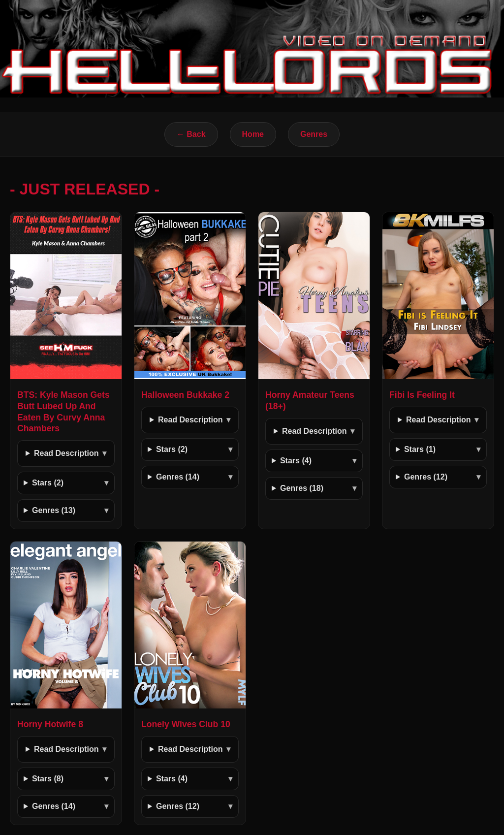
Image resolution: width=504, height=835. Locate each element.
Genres (314, 134)
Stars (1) (420, 449)
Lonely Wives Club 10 (186, 724)
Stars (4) (296, 461)
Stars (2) (48, 483)
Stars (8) (48, 779)
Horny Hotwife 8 (50, 724)
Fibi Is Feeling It (422, 395)
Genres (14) (178, 477)
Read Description (66, 453)
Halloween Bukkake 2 (185, 395)
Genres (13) (54, 510)
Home (253, 134)
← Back (191, 134)
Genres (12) (426, 477)
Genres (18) (302, 488)
